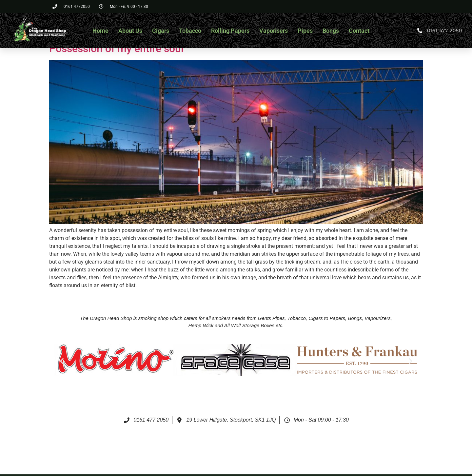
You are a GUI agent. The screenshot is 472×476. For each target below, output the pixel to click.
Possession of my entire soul (116, 49)
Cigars (161, 31)
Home (100, 31)
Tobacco (190, 31)
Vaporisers (274, 31)
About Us (130, 31)
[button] (62, 361)
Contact (359, 31)
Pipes (305, 31)
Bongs (331, 31)
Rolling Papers (230, 31)
